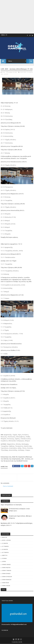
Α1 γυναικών (5, 546)
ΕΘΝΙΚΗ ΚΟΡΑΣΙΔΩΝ (7, 577)
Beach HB (4, 537)
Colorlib (20, 642)
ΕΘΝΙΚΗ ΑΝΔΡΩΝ (6, 568)
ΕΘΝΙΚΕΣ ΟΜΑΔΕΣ (6, 564)
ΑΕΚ (2, 74)
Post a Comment (8, 486)
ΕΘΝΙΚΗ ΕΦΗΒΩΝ (6, 574)
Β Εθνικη (4, 558)
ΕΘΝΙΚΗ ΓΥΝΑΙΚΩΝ (7, 570)
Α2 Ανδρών (5, 549)
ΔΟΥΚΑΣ (6, 74)
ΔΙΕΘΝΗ (4, 561)
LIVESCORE (23, 72)
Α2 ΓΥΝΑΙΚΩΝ (5, 552)
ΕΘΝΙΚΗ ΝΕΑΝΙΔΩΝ (7, 580)
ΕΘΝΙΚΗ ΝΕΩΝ (5, 583)
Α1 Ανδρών (30, 72)
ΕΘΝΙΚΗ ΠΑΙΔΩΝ (6, 586)
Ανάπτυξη (5, 555)
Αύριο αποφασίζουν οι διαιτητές (11, 505)
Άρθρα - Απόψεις (6, 540)
